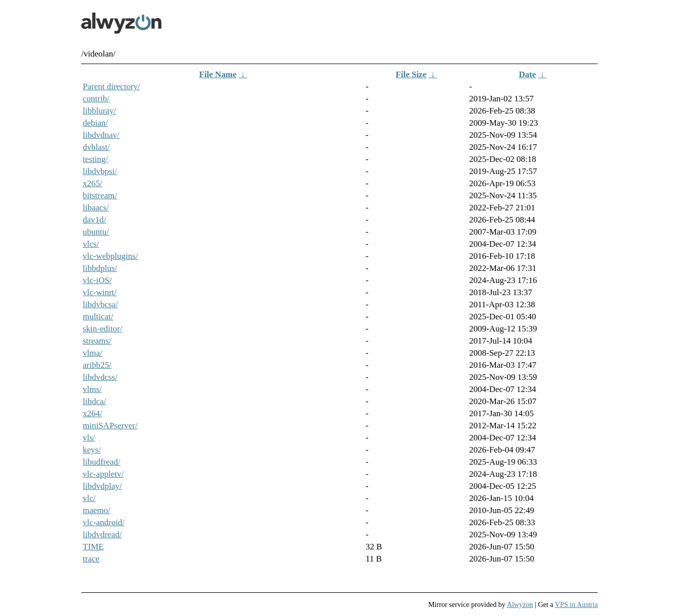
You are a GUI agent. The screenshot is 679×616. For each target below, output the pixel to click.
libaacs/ (96, 208)
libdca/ (94, 401)
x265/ (93, 183)
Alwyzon (520, 604)
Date (527, 74)
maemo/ (97, 510)
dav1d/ (94, 220)
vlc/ (89, 498)
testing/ (95, 159)
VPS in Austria (576, 604)
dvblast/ (96, 147)
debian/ (95, 123)
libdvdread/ (102, 535)
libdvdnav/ (101, 135)
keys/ (92, 450)
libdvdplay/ (102, 486)
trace (91, 559)
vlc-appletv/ (103, 474)
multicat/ (98, 317)
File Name (218, 74)
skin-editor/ (102, 329)
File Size (411, 74)
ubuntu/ (96, 232)
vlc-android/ (104, 522)
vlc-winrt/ (100, 292)
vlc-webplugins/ (110, 256)
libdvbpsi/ (100, 171)
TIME (93, 547)
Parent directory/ (111, 87)
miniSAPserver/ (110, 426)
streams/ (97, 341)
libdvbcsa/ (100, 304)
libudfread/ (102, 462)
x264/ (93, 413)
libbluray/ (99, 111)
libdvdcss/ (100, 377)
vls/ (89, 438)
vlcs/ (91, 244)
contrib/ (96, 99)
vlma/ (93, 353)
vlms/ (92, 389)
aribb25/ (97, 365)
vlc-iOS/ (97, 280)
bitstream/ (100, 195)
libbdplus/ (100, 268)
